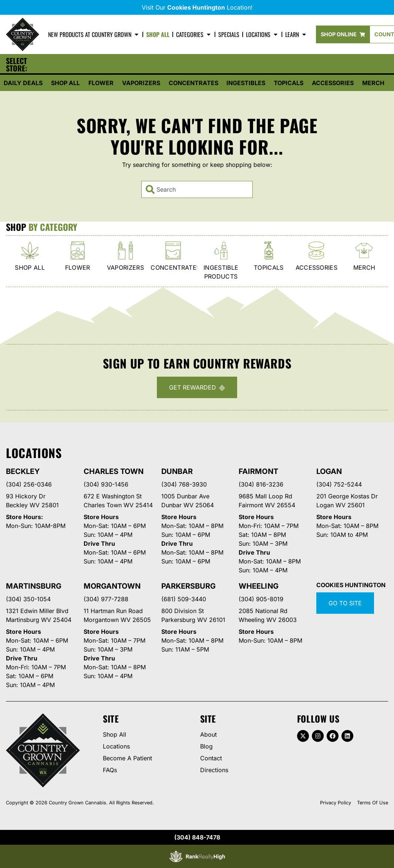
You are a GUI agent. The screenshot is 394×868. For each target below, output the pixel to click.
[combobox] (197, 189)
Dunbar (177, 471)
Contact (211, 758)
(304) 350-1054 (28, 599)
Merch (373, 83)
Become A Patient (127, 758)
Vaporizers (141, 83)
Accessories (333, 83)
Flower (101, 83)
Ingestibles (246, 83)
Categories (194, 34)
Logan (329, 471)
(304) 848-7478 (197, 837)
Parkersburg (188, 586)
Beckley (23, 471)
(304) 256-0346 (29, 484)
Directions (214, 770)
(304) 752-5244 (339, 484)
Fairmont (258, 471)
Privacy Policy (336, 803)
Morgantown (112, 586)
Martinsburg (34, 586)
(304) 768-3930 (184, 484)
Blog (206, 746)
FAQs (110, 770)
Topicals (289, 83)
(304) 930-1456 (106, 484)
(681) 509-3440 (184, 599)
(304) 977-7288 (106, 599)
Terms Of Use (373, 803)
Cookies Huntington (351, 585)
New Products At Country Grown (94, 34)
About (208, 734)
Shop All (158, 34)
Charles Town (114, 471)
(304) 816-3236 (261, 484)
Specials (229, 34)
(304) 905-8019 (261, 599)
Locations (262, 34)
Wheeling (258, 586)
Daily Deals (23, 83)
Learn (296, 34)
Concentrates (193, 83)
